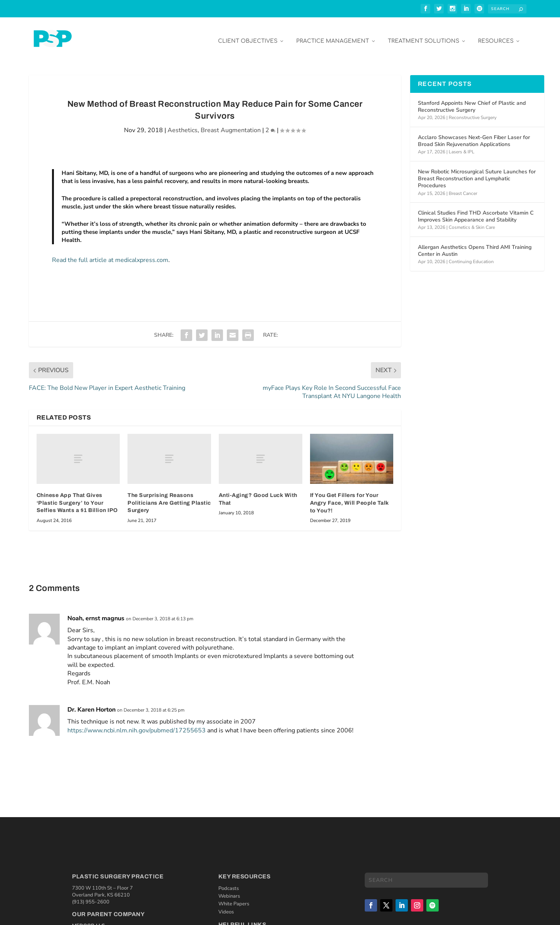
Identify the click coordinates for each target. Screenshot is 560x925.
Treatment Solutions (423, 35)
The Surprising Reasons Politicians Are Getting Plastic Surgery (169, 497)
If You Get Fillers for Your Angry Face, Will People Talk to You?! (350, 497)
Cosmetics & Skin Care (472, 222)
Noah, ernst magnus (96, 613)
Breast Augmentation (231, 124)
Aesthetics (183, 124)
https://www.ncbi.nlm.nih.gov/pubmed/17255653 (137, 725)
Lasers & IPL (462, 146)
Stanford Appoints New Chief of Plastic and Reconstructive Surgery (472, 101)
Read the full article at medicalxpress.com (110, 254)
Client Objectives (248, 35)
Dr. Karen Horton (91, 704)
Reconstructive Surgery (473, 112)
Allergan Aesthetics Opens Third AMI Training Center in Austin (475, 245)
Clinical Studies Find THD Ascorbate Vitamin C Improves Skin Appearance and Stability (476, 211)
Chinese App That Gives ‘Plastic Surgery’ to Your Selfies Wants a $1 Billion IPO (77, 497)
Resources (496, 35)
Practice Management (333, 35)
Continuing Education (471, 256)
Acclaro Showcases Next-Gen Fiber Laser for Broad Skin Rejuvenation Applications (474, 135)
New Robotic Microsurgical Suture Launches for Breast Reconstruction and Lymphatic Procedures (477, 173)
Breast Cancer (463, 188)
